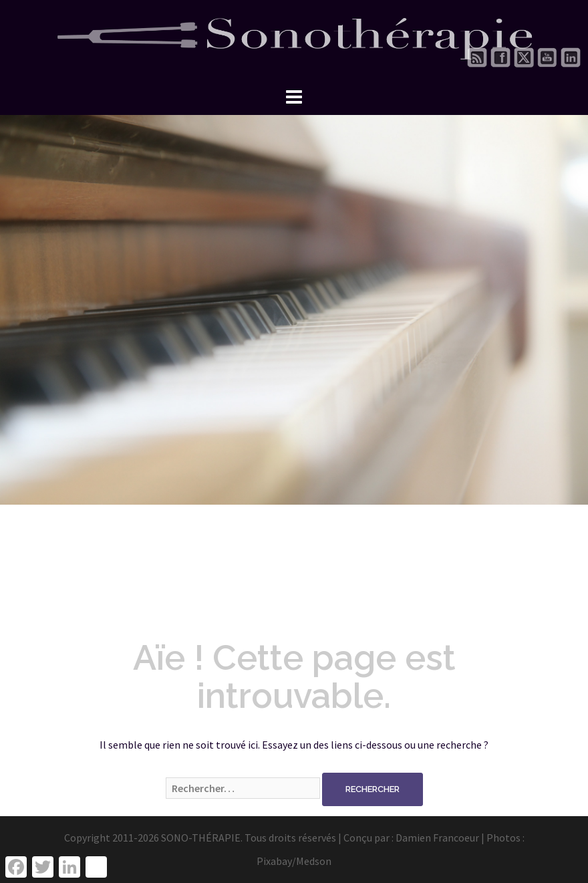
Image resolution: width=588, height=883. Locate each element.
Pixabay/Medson (294, 861)
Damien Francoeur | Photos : (460, 838)
